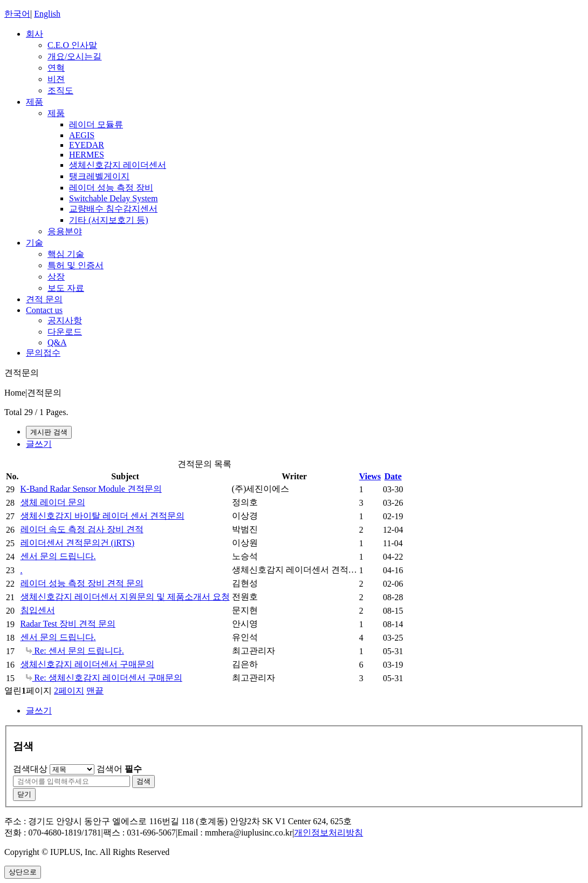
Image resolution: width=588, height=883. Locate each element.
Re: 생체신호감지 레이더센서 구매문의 (104, 678)
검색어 (119, 769)
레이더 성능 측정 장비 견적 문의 (82, 583)
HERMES (87, 155)
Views (370, 476)
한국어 (17, 14)
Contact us (44, 310)
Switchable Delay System (113, 198)
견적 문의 (44, 299)
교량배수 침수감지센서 (113, 209)
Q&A (57, 342)
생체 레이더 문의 (53, 502)
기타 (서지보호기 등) (109, 220)
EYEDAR (87, 145)
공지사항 (65, 320)
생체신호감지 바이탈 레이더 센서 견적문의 (102, 516)
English (47, 14)
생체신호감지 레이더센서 (118, 165)
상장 (56, 277)
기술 (35, 243)
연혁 (56, 68)
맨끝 (95, 691)
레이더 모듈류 (96, 124)
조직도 (60, 90)
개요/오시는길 (74, 56)
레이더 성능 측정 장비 (111, 188)
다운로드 (65, 332)
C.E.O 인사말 (72, 45)
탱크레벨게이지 (99, 176)
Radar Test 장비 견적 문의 (68, 624)
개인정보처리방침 (329, 833)
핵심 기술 (66, 254)
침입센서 (38, 610)
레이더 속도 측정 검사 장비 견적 (82, 529)
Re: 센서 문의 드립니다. (75, 651)
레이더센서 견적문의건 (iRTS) (77, 543)
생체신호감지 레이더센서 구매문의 (87, 664)
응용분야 (65, 231)
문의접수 (43, 353)
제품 (35, 102)
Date (393, 476)
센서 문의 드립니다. (58, 556)
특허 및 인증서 (76, 265)
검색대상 (30, 769)
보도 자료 (66, 288)
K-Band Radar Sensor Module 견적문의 (91, 489)
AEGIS (82, 135)
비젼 (56, 79)
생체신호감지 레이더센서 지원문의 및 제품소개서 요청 (125, 597)
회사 (35, 34)
